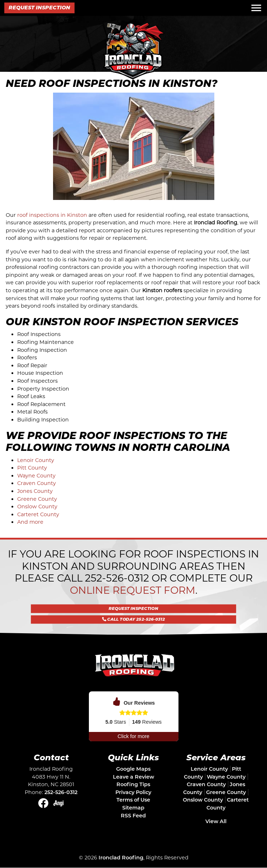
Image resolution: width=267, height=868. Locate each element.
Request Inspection (39, 8)
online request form (133, 590)
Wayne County (36, 476)
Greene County (37, 499)
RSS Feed (133, 816)
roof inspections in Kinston (52, 215)
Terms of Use (133, 800)
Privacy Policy (133, 792)
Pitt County (32, 468)
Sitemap (133, 808)
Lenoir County (36, 460)
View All (216, 821)
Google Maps (133, 769)
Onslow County (37, 507)
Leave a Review (133, 777)
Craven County (37, 483)
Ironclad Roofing (121, 858)
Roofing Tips (133, 784)
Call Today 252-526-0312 (133, 615)
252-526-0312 (117, 578)
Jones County (35, 491)
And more (30, 522)
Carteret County (38, 514)
